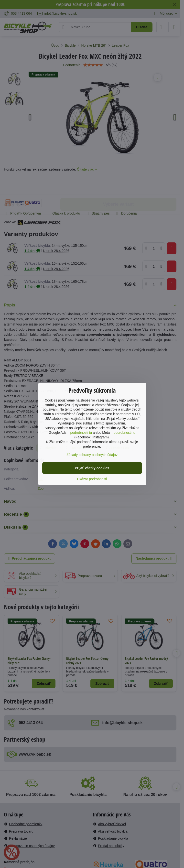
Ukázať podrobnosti (92, 479)
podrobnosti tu (81, 433)
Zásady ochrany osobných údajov (92, 455)
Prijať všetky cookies (92, 468)
